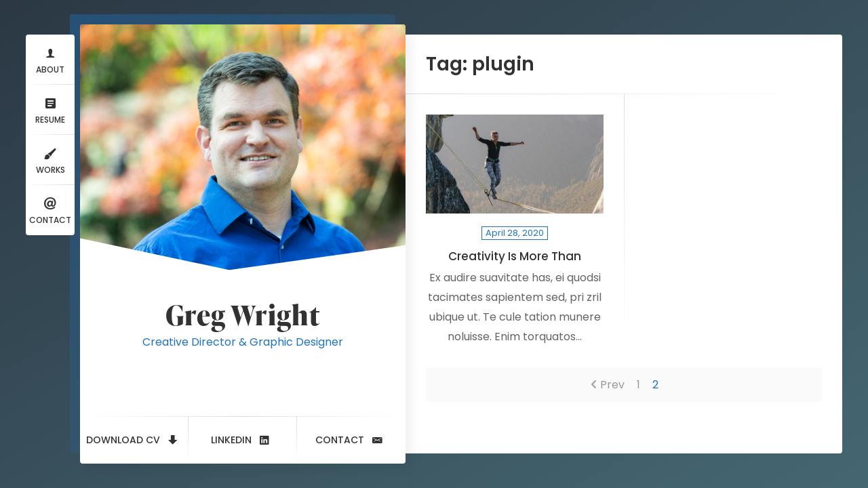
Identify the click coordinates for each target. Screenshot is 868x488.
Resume (50, 109)
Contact (50, 210)
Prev (612, 385)
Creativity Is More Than (515, 256)
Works (51, 160)
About (50, 59)
